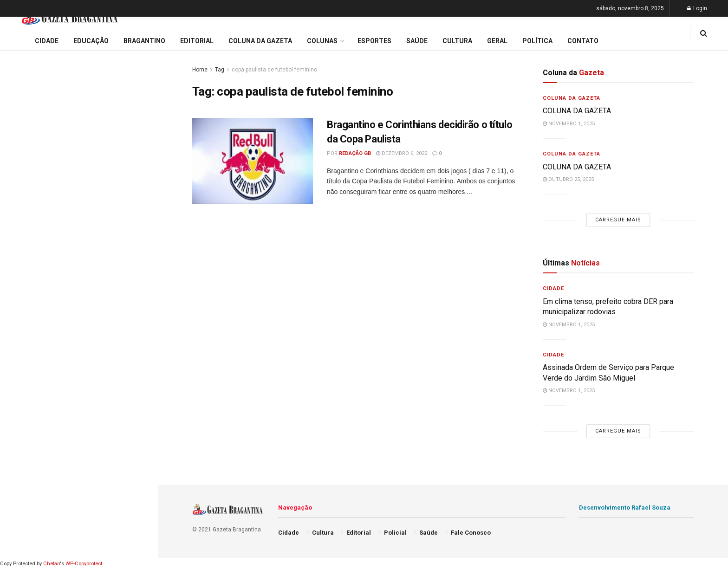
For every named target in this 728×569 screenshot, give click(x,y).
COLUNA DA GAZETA (47, 161)
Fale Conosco (31, 477)
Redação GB (355, 153)
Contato (583, 41)
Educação (25, 300)
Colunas (322, 41)
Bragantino (26, 353)
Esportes (23, 371)
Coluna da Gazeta (36, 336)
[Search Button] (138, 547)
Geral (18, 459)
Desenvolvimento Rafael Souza (625, 508)
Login (697, 8)
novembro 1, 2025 (569, 124)
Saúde (19, 442)
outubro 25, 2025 (568, 179)
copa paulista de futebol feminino (274, 70)
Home (200, 70)
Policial (21, 407)
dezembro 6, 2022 (402, 153)
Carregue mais (79, 209)
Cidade (20, 282)
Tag (220, 70)
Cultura (21, 388)
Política (21, 424)
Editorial (23, 318)
